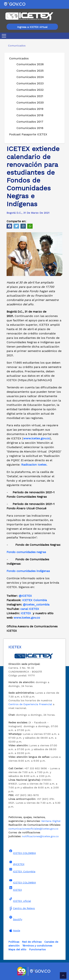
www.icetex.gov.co (27, 618)
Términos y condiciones (37, 946)
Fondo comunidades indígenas (28, 571)
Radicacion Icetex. (34, 465)
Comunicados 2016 (30, 128)
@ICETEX (25, 596)
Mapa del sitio (17, 949)
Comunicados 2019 (30, 109)
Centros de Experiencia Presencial (30, 704)
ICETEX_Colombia (22, 870)
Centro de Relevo (22, 908)
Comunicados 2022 (30, 90)
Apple (14, 930)
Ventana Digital (51, 821)
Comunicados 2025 (30, 71)
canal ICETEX (30, 609)
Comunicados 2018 (30, 115)
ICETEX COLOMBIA (22, 852)
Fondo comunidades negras (26, 552)
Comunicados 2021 (30, 96)
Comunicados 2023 (30, 83)
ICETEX (26, 613)
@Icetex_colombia (37, 604)
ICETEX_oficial (20, 900)
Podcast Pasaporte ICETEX (28, 134)
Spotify (15, 918)
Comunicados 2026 (30, 64)
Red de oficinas (32, 942)
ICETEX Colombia (35, 600)
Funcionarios (37, 949)
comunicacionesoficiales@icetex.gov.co (33, 829)
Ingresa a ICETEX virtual (32, 27)
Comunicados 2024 (30, 77)
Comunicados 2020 (30, 102)
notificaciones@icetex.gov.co (40, 836)
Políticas (14, 942)
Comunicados (19, 58)
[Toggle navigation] (5, 36)
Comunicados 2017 (30, 122)
